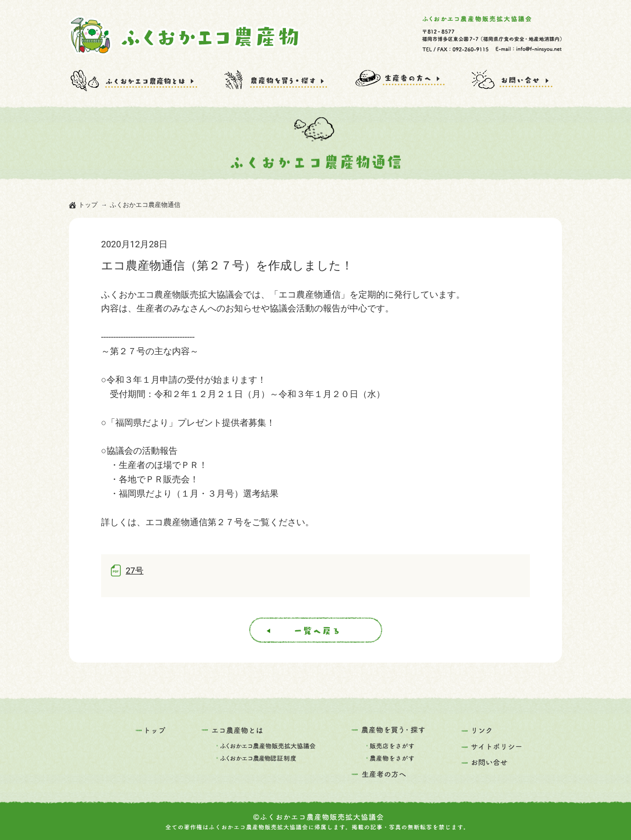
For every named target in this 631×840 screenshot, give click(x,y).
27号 (135, 571)
